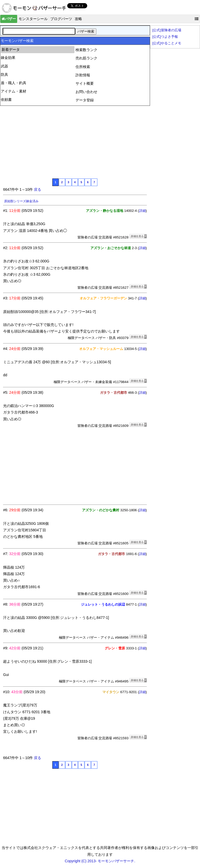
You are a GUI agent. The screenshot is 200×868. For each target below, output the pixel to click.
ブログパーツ (61, 19)
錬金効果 (8, 58)
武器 (4, 66)
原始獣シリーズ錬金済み (21, 201)
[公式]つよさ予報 (165, 37)
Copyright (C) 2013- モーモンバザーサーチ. (100, 861)
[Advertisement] (42, 141)
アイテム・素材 (14, 91)
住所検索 (83, 67)
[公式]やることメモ (167, 43)
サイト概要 (85, 83)
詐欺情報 (83, 75)
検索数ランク (86, 50)
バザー (9, 19)
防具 (4, 75)
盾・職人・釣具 (14, 83)
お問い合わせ (86, 92)
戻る (37, 189)
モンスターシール (33, 19)
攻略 (78, 19)
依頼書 (6, 100)
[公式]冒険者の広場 (167, 30)
